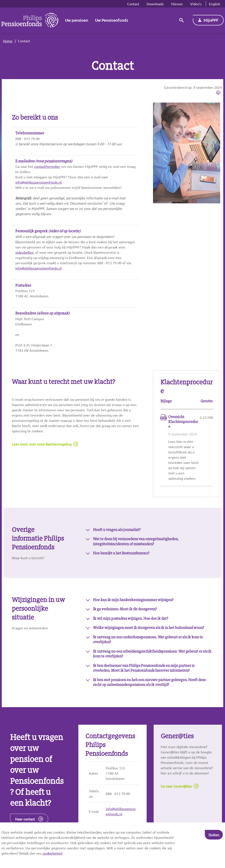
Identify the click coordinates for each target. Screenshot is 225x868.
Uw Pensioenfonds (112, 20)
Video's (196, 4)
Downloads (155, 4)
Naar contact (25, 819)
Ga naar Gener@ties (176, 786)
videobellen (24, 252)
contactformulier (47, 166)
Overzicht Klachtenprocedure (183, 422)
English (215, 4)
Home (8, 41)
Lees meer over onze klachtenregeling (42, 444)
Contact (133, 4)
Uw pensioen (76, 20)
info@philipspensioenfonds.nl (38, 182)
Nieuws (177, 4)
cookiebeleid (52, 853)
